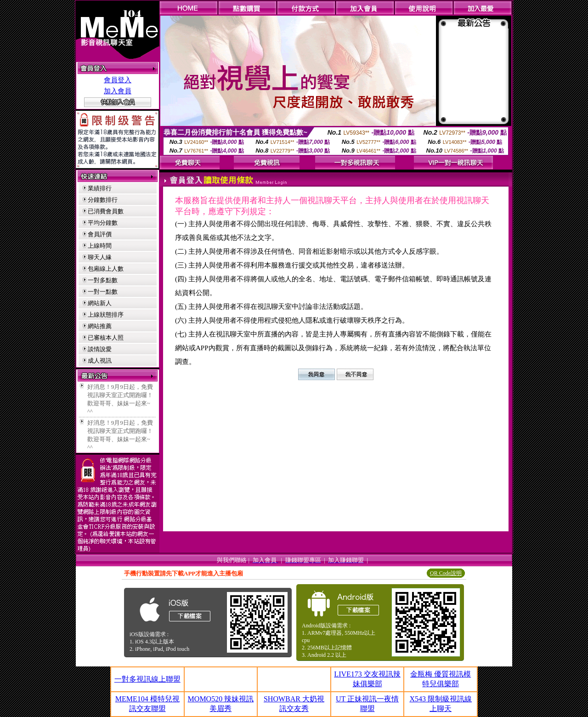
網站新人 (100, 303)
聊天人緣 (100, 257)
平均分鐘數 (103, 223)
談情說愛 (100, 349)
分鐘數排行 (103, 200)
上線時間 (100, 246)
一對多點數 (103, 280)
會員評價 (100, 234)
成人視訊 (100, 361)
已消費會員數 (106, 211)
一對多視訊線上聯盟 (147, 679)
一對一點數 (103, 292)
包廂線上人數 (106, 269)
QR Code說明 (446, 573)
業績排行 (100, 188)
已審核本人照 (106, 338)
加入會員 (118, 91)
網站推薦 (100, 326)
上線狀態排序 (106, 315)
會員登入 (118, 80)
